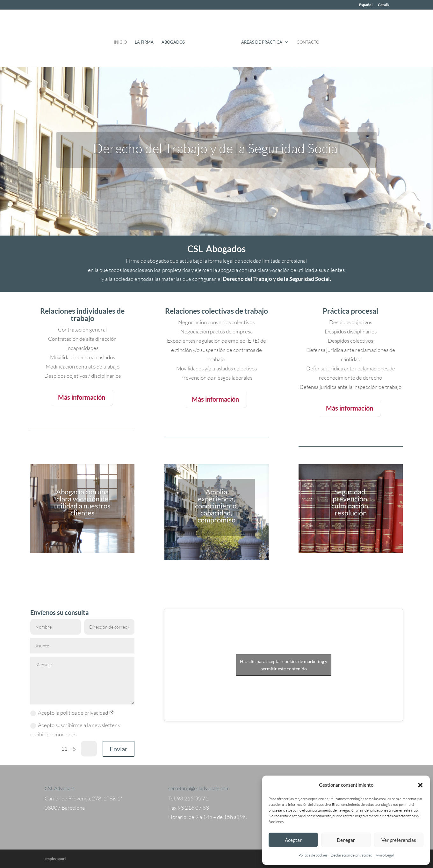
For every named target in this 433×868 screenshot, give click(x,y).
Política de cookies (313, 855)
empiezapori (55, 859)
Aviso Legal (385, 855)
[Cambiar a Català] (383, 6)
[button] (420, 785)
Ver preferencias (399, 840)
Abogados (175, 40)
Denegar (346, 840)
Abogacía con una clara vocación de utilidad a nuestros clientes (82, 502)
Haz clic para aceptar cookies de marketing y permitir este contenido (284, 665)
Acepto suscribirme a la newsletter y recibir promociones (75, 730)
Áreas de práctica (260, 40)
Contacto (306, 40)
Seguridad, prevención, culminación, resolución (350, 502)
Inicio (123, 40)
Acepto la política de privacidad (72, 713)
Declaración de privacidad (352, 855)
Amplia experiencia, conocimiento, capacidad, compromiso (216, 506)
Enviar (119, 749)
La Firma (146, 40)
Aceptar (293, 840)
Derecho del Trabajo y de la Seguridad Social (217, 148)
